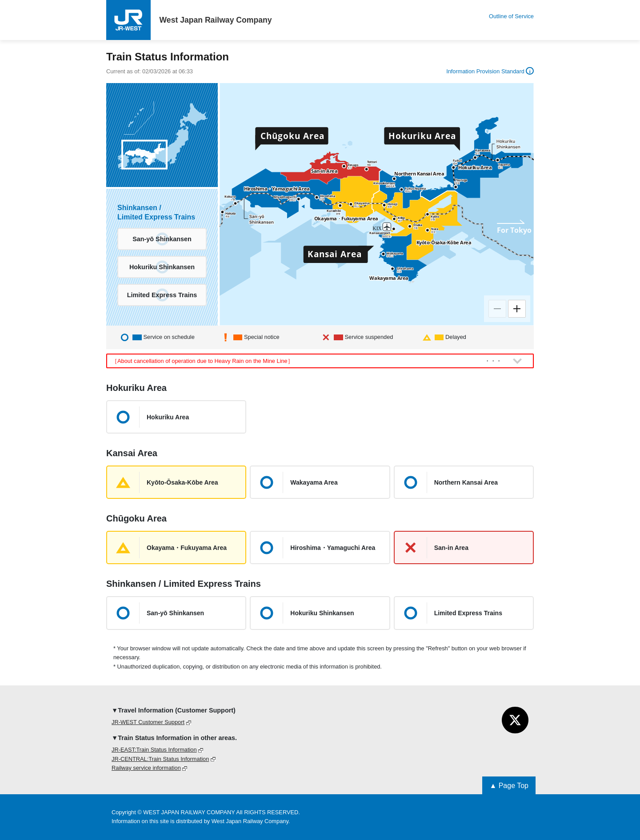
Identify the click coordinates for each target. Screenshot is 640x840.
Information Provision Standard (490, 71)
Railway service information (146, 768)
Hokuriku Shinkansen (162, 267)
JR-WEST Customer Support (148, 722)
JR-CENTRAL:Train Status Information (160, 759)
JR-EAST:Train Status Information (154, 750)
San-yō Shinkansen (162, 239)
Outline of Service (511, 16)
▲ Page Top (509, 786)
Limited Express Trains (162, 295)
